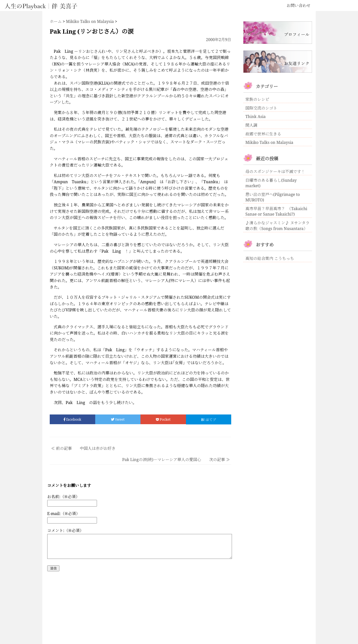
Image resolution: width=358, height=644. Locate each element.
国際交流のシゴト (261, 108)
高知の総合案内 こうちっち (270, 258)
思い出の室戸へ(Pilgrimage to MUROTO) (273, 197)
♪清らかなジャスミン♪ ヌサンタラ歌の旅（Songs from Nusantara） (277, 226)
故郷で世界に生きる (263, 134)
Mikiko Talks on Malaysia (269, 142)
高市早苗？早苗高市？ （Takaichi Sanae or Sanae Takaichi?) (276, 211)
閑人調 (251, 125)
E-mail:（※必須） (64, 514)
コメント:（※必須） (65, 530)
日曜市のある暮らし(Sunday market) (271, 183)
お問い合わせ (299, 5)
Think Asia (256, 117)
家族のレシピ (257, 99)
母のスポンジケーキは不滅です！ (275, 172)
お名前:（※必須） (63, 497)
